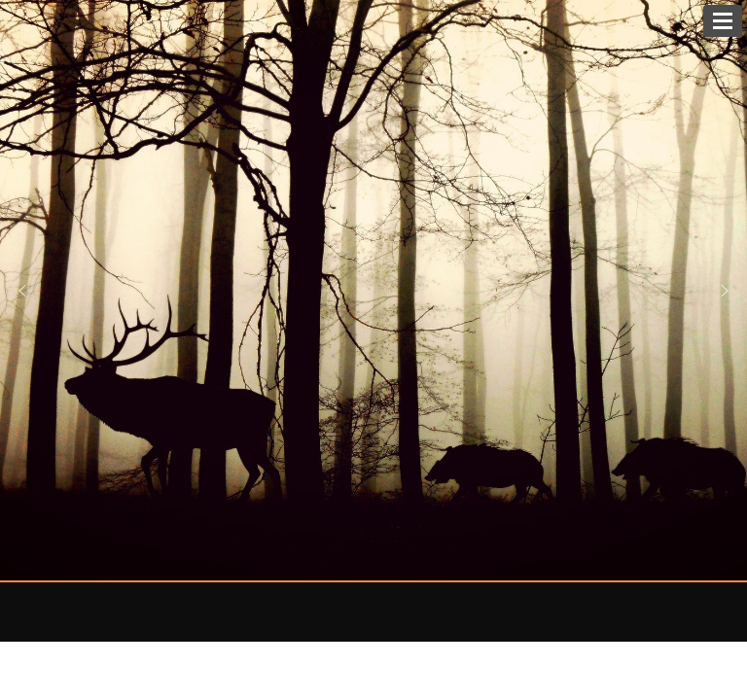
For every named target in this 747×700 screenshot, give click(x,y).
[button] (725, 291)
